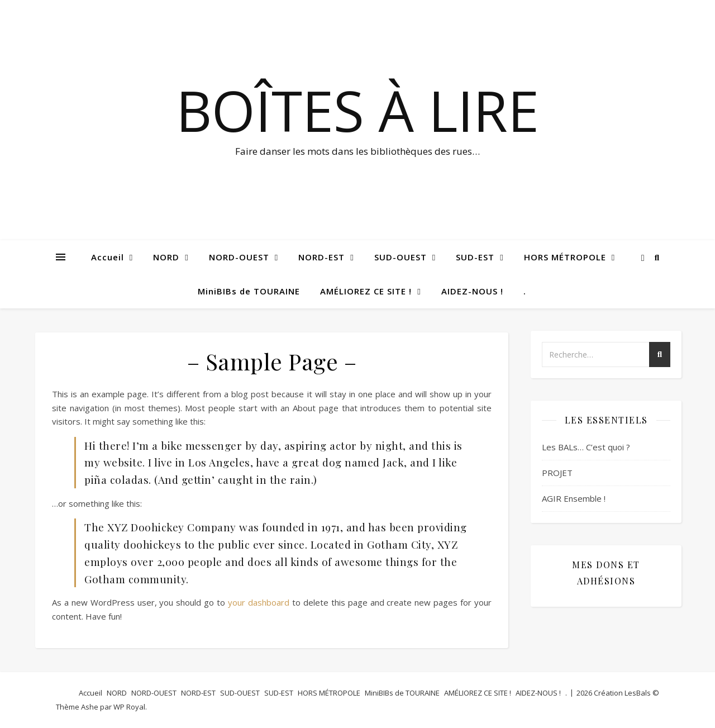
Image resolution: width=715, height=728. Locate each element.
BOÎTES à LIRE (357, 110)
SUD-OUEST (401, 257)
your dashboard (259, 602)
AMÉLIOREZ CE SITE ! (366, 291)
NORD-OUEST (239, 257)
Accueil (108, 257)
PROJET (557, 473)
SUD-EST (475, 257)
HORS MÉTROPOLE (565, 257)
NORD (166, 257)
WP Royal (129, 707)
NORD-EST (321, 257)
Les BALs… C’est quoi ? (586, 447)
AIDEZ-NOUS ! (472, 291)
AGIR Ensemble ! (574, 498)
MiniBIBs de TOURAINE (249, 291)
